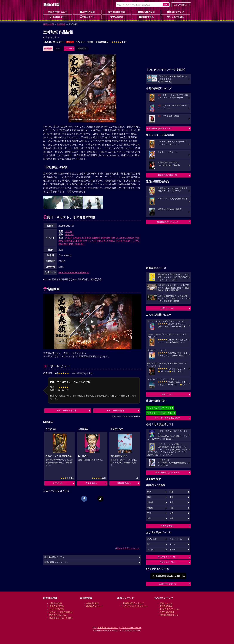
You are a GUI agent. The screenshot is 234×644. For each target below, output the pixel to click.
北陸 (171, 508)
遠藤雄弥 (96, 238)
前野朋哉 (106, 238)
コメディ (151, 550)
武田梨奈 (130, 238)
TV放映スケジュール (170, 609)
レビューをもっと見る (67, 411)
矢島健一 (128, 241)
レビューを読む (176, 17)
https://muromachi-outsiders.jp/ (74, 272)
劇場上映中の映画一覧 (167, 175)
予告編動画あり (102, 42)
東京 (149, 492)
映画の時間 (49, 24)
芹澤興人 (111, 241)
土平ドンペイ (89, 241)
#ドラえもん (152, 408)
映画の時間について (168, 584)
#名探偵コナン (153, 413)
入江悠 (69, 231)
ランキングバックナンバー (136, 606)
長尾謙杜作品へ (124, 483)
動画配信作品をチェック (168, 222)
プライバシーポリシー (131, 628)
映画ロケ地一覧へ (167, 562)
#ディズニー (168, 413)
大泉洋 (69, 238)
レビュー (68, 49)
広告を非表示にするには (128, 548)
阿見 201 (115, 238)
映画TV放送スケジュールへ (167, 473)
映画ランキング (176, 12)
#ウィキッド (166, 408)
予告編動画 (117, 17)
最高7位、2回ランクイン (54, 42)
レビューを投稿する (116, 411)
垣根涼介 (70, 235)
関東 (171, 492)
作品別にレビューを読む (61, 618)
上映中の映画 (87, 12)
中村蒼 (119, 241)
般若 (123, 238)
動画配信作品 (146, 17)
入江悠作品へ (59, 483)
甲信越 (150, 508)
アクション (80, 42)
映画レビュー (167, 394)
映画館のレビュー (94, 606)
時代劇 (90, 42)
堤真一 (82, 244)
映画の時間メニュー (58, 12)
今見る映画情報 (167, 612)
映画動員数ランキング (133, 603)
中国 (149, 513)
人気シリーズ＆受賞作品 (61, 612)
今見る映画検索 (180, 5)
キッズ (172, 544)
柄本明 (65, 244)
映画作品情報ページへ (54, 557)
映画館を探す (58, 17)
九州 (149, 518)
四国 (171, 513)
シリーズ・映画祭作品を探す (168, 418)
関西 (149, 497)
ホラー (172, 550)
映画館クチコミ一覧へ (167, 557)
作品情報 (61, 24)
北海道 (150, 502)
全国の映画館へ (168, 526)
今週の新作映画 (117, 12)
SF (148, 544)
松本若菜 (87, 238)
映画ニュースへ (168, 308)
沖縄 (171, 518)
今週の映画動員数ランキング (159, 129)
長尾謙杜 (77, 238)
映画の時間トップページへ (56, 562)
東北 (171, 502)
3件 (119, 42)
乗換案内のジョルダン (108, 628)
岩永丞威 (68, 241)
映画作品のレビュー (59, 615)
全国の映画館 (92, 603)
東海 (171, 497)
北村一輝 (73, 244)
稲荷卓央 (101, 241)
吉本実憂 (78, 241)
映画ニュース (87, 17)
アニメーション (176, 539)
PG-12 (70, 42)
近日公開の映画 (146, 12)
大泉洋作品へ (91, 483)
